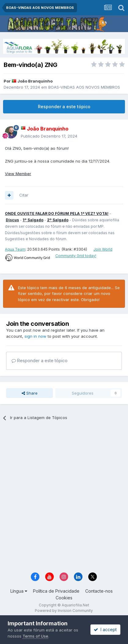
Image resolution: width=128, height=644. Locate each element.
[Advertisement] (64, 498)
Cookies (64, 598)
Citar (24, 195)
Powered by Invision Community (64, 611)
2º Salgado (58, 220)
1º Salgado (33, 220)
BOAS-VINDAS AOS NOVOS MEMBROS (84, 87)
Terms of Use (35, 636)
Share (30, 393)
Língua (19, 591)
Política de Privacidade (56, 591)
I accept (105, 629)
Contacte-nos (99, 591)
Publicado (49, 136)
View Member (18, 174)
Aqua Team (15, 249)
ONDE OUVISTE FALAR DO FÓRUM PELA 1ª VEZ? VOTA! (57, 213)
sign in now (35, 336)
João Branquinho (35, 81)
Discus (12, 220)
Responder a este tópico (64, 107)
